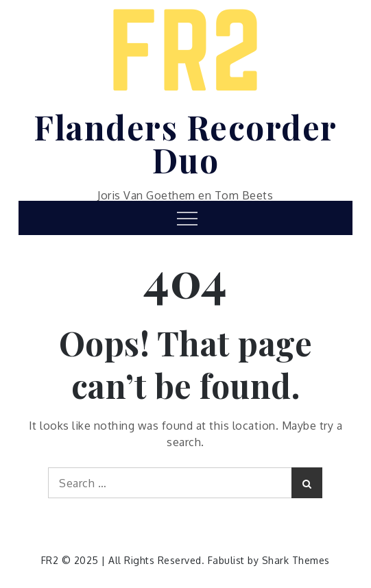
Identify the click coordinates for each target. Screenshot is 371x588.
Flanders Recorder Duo (185, 143)
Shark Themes (296, 560)
